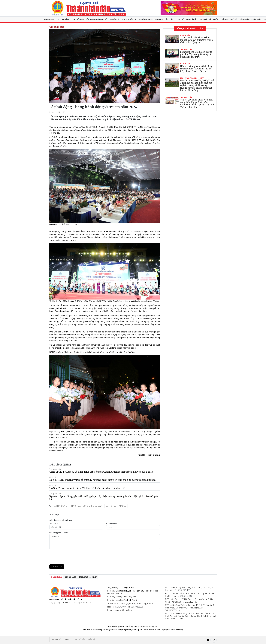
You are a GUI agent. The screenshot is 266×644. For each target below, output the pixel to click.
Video (68, 639)
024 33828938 (137, 607)
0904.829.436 (184, 590)
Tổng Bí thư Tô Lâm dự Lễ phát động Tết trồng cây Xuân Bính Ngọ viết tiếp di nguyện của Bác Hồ (101, 472)
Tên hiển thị (54, 524)
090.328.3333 (186, 596)
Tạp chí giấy (79, 639)
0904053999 (174, 610)
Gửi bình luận (57, 566)
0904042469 (120, 607)
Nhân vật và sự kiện (209, 19)
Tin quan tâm (63, 19)
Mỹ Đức (123, 506)
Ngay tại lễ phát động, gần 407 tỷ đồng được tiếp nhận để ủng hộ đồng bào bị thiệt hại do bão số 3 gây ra (104, 498)
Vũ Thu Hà (111, 506)
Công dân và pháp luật (251, 19)
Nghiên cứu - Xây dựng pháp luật (153, 19)
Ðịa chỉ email (111, 524)
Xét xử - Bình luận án (188, 19)
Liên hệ (92, 639)
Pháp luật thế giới (229, 19)
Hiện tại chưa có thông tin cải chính (80, 577)
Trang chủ (49, 19)
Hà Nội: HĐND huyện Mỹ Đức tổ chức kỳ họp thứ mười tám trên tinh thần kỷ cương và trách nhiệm (102, 480)
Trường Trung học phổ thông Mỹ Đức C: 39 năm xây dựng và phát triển (88, 488)
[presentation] (70, 557)
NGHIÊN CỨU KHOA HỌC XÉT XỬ (123, 19)
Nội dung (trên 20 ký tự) (59, 533)
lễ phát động (60, 506)
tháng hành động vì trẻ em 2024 (86, 506)
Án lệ (173, 19)
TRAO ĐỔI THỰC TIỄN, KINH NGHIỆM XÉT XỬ (89, 19)
